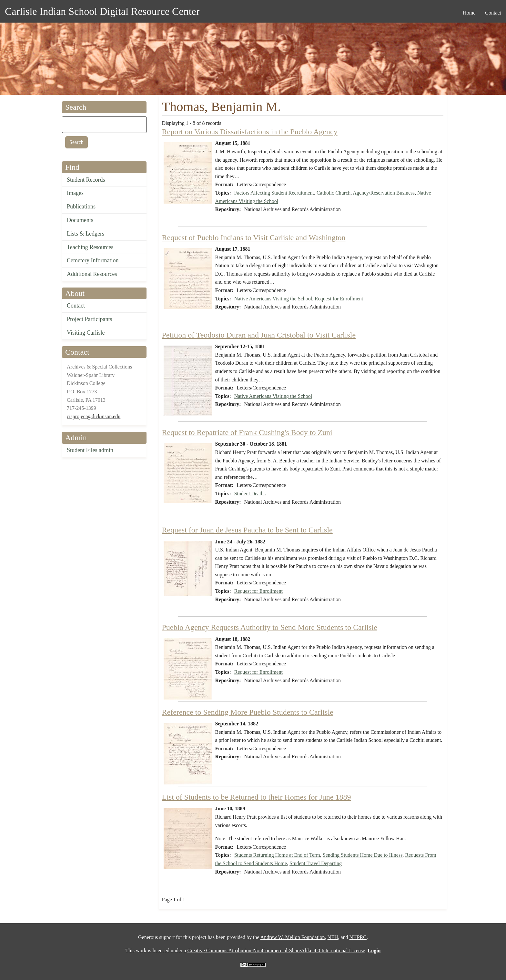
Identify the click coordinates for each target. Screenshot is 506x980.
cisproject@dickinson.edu (94, 416)
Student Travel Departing (316, 863)
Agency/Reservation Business (384, 193)
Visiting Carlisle (86, 333)
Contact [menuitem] (493, 13)
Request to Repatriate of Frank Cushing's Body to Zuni (247, 432)
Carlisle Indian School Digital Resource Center (102, 11)
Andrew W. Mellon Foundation (293, 937)
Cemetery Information (93, 260)
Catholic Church (334, 193)
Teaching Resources (90, 247)
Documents (80, 220)
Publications (81, 207)
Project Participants (89, 319)
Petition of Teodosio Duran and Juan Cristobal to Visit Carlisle (259, 335)
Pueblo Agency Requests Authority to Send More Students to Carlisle (270, 627)
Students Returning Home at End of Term (277, 855)
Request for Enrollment (339, 299)
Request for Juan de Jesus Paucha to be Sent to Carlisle (247, 530)
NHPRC (358, 937)
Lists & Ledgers (86, 234)
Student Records (86, 180)
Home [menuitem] (469, 13)
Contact (76, 306)
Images (75, 193)
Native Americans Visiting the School (273, 299)
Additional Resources (92, 274)
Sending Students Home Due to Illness (363, 855)
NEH (333, 937)
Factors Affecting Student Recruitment (274, 193)
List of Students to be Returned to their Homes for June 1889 (257, 797)
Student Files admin (90, 450)
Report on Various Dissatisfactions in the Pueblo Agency (250, 132)
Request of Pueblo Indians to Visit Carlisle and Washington (254, 237)
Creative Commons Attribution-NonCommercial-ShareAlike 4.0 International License (276, 950)
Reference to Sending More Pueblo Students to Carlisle (248, 712)
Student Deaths (250, 494)
